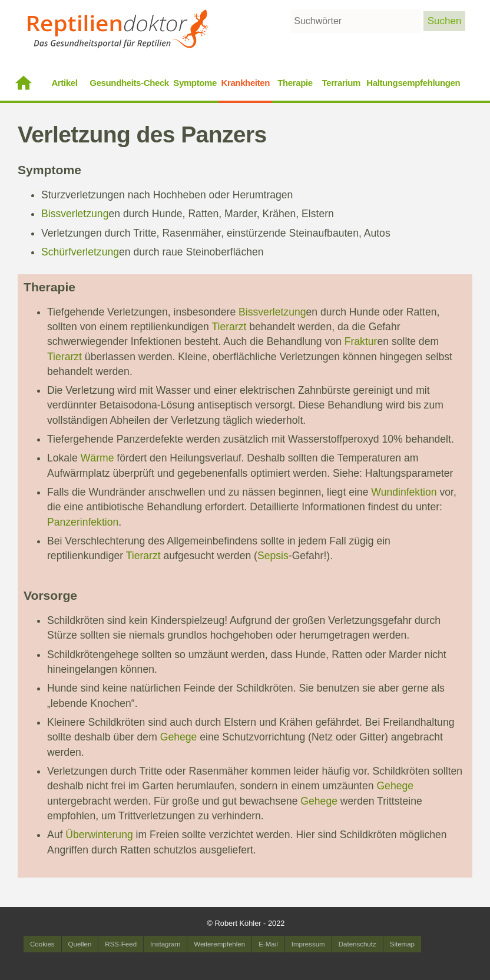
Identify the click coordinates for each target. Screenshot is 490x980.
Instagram (165, 944)
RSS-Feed (121, 944)
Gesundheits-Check (129, 83)
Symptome (195, 83)
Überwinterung (99, 835)
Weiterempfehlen (219, 944)
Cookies (42, 944)
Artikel (64, 83)
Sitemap (402, 944)
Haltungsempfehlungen (413, 83)
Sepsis (273, 556)
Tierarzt (229, 327)
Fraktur (361, 341)
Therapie (295, 83)
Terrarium (342, 83)
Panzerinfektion (83, 522)
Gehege (179, 737)
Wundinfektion (404, 492)
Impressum (308, 944)
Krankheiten (245, 83)
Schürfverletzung (80, 252)
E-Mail (268, 944)
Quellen (80, 944)
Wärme (97, 458)
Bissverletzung (75, 214)
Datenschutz (357, 944)
